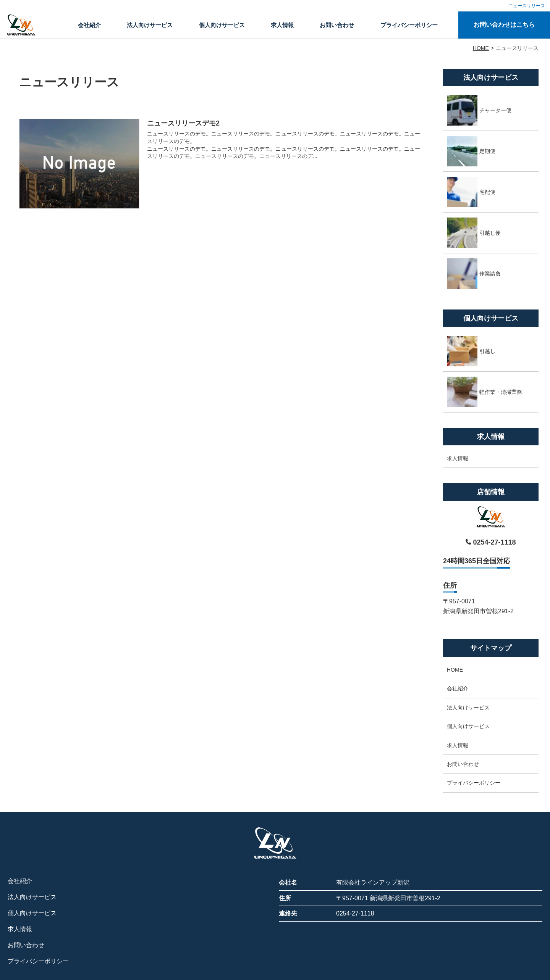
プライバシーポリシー (409, 25)
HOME (455, 670)
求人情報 (282, 25)
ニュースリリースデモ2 (183, 123)
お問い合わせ (337, 25)
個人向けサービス (222, 25)
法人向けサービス (150, 25)
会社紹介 (89, 25)
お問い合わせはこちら (504, 25)
